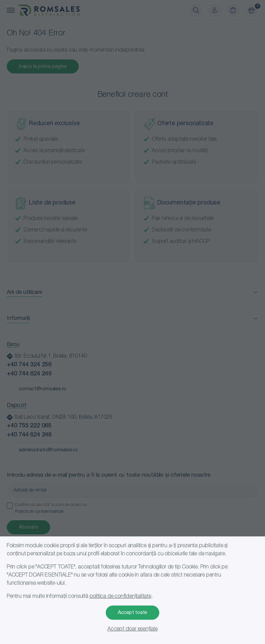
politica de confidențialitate (120, 596)
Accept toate (133, 613)
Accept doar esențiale (132, 629)
